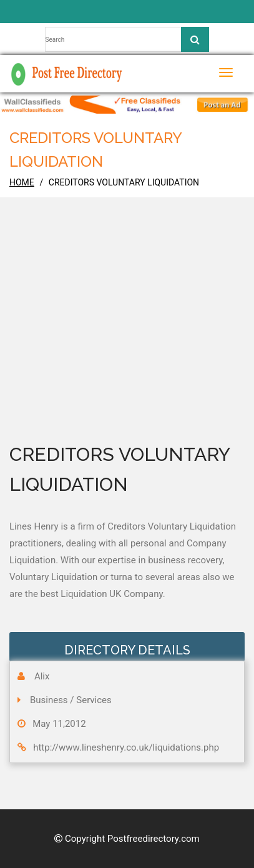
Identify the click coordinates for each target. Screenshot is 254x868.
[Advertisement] (127, 337)
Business (49, 700)
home (22, 182)
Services (94, 700)
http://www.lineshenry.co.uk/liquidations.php (126, 747)
